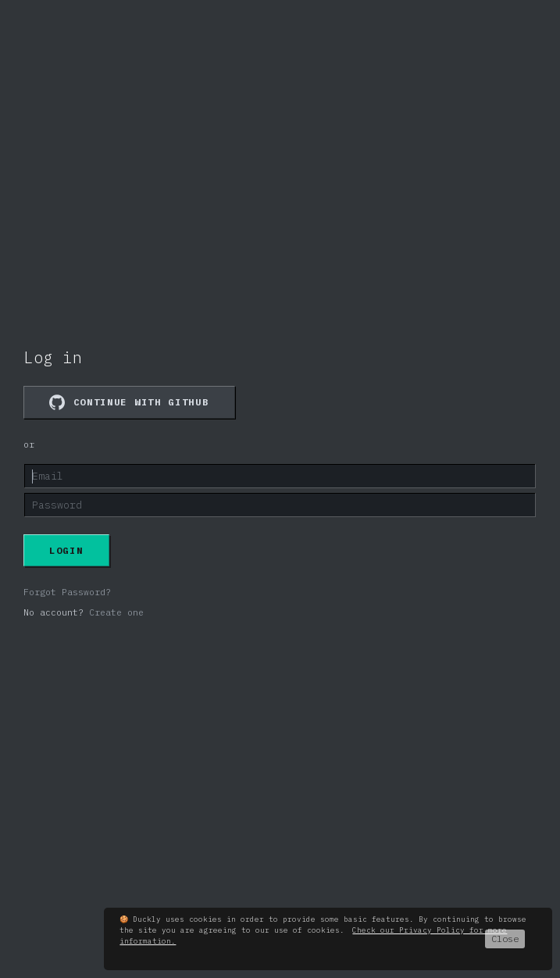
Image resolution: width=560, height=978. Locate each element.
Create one (116, 612)
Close (505, 939)
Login (66, 550)
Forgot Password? (67, 592)
